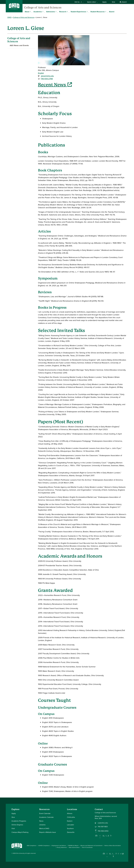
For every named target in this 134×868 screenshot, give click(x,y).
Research (63, 12)
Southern (70, 828)
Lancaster (71, 825)
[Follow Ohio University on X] (116, 854)
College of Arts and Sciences (43, 8)
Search (123, 2)
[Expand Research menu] (68, 12)
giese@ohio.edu (47, 76)
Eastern (70, 821)
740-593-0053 (103, 831)
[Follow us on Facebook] (96, 836)
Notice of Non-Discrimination (113, 846)
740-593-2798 (47, 79)
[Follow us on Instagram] (100, 837)
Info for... (79, 2)
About (27, 12)
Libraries (42, 825)
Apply (104, 2)
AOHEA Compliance (44, 846)
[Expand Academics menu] (43, 12)
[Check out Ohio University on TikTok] (120, 854)
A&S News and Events (18, 45)
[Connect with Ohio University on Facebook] (104, 854)
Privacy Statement (62, 847)
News (41, 821)
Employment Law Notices (59, 846)
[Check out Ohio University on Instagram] (107, 856)
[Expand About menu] (31, 12)
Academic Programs (19, 821)
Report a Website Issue (48, 832)
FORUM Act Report (73, 846)
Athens (70, 813)
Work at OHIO (44, 828)
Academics (38, 12)
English (41, 73)
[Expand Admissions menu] (57, 12)
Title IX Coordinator (87, 847)
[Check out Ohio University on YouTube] (113, 855)
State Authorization (74, 847)
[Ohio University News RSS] (123, 854)
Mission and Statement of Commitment (91, 846)
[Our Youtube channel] (107, 836)
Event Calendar (45, 813)
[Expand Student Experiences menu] (88, 12)
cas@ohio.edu (103, 823)
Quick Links (92, 2)
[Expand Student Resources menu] (106, 12)
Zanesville (71, 832)
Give (113, 2)
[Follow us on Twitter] (111, 836)
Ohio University (20, 853)
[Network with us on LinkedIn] (104, 836)
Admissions (51, 12)
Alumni (112, 12)
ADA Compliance (32, 846)
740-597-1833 (103, 827)
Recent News (55, 85)
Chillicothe (71, 817)
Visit (13, 828)
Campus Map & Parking (20, 832)
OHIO (9, 17)
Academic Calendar (46, 817)
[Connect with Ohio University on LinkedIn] (110, 854)
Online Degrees (17, 825)
